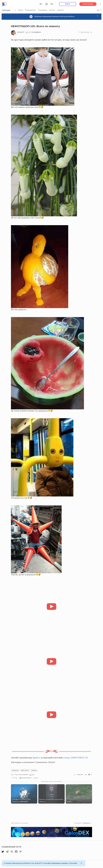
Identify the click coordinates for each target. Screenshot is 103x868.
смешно (34, 770)
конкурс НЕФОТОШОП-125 (75, 758)
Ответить (80, 775)
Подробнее (52, 838)
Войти (68, 4)
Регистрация (88, 4)
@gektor (36, 758)
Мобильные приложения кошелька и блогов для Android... (52, 17)
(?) (99, 10)
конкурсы (37, 32)
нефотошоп (25, 770)
